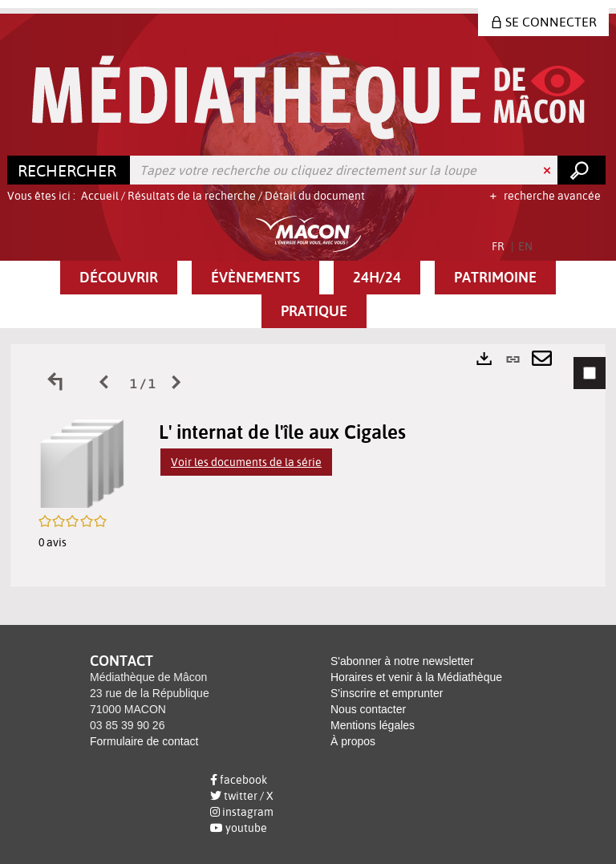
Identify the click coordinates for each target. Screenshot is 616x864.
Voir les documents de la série (246, 462)
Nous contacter (368, 709)
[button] (119, 278)
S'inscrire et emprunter (387, 693)
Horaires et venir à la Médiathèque (416, 677)
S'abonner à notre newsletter (402, 661)
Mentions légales (373, 725)
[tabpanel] (308, 465)
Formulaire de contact (144, 741)
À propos (353, 741)
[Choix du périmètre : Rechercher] (69, 170)
